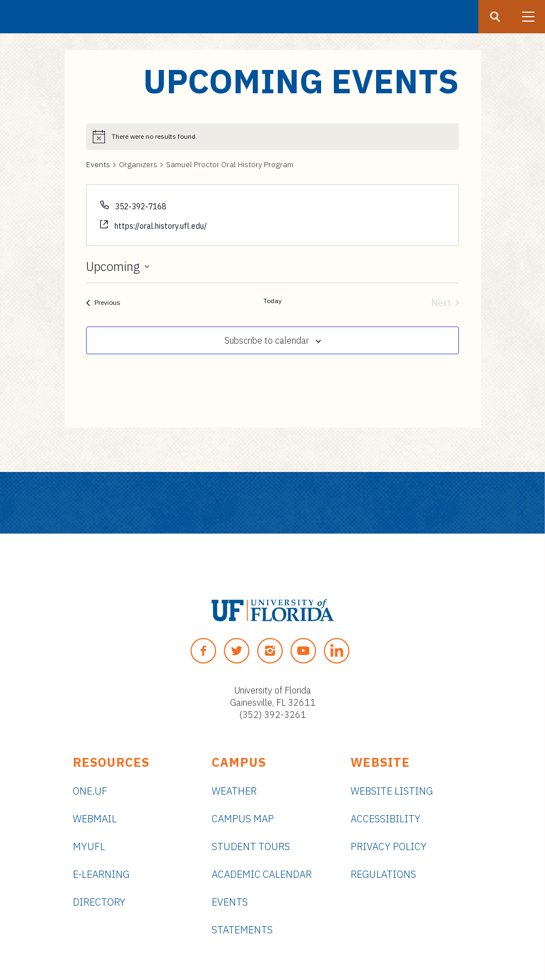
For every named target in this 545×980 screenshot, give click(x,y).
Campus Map (243, 819)
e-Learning (101, 874)
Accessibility (386, 819)
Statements (242, 930)
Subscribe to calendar (267, 340)
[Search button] (495, 17)
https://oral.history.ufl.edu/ (161, 226)
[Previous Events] (103, 303)
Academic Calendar (262, 874)
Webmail (95, 819)
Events (98, 164)
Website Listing (392, 791)
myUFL (89, 846)
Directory (99, 902)
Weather (234, 791)
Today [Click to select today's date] (272, 301)
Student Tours (251, 846)
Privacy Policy (389, 846)
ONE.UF (90, 791)
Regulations (383, 874)
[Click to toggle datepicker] (118, 267)
